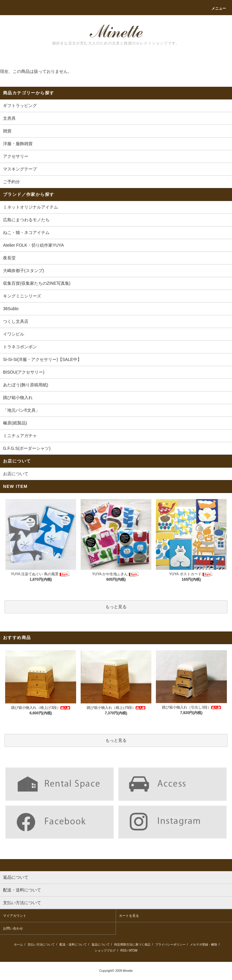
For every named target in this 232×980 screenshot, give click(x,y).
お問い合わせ (13, 928)
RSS (124, 951)
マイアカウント (15, 916)
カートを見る (129, 916)
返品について (101, 944)
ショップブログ (105, 951)
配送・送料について (73, 944)
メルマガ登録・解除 (204, 944)
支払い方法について (41, 944)
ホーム (18, 944)
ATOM (133, 951)
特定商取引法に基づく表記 (132, 944)
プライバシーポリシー (170, 944)
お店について (16, 474)
